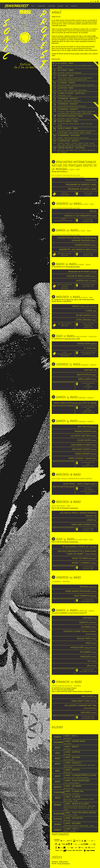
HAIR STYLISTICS (87, 375)
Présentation (91, 180)
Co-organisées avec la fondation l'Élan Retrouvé (68, 177)
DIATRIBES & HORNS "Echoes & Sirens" (80, 633)
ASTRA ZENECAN (86, 320)
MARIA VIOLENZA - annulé (83, 458)
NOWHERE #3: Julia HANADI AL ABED (78, 249)
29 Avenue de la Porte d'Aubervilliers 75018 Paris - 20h (88, 326)
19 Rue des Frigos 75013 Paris (88, 194)
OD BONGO (89, 627)
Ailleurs (60, 6)
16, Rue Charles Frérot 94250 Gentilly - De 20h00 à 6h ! (88, 671)
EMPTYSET (90, 370)
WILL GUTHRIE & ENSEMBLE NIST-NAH (81, 707)
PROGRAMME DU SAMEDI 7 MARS (82, 189)
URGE (91, 643)
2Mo (92, 666)
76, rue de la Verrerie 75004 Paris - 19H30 (88, 529)
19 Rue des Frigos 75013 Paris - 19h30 (88, 221)
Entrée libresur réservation (65, 194)
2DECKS (92, 520)
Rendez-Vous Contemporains (70, 508)
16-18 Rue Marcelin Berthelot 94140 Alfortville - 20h (88, 353)
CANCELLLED (88, 657)
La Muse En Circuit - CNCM (72, 339)
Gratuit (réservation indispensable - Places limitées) (65, 354)
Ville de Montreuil (69, 690)
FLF (92, 661)
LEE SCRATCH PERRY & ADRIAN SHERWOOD (78, 514)
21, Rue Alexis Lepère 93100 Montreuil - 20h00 (88, 601)
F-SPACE (91, 311)
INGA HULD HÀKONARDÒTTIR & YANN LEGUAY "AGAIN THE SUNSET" (77, 552)
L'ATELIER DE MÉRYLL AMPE (81, 276)
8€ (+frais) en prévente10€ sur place (65, 254)
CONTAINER (89, 618)
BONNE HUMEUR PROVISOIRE (81, 591)
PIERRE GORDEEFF (86, 454)
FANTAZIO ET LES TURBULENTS (80, 216)
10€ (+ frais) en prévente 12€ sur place (65, 325)
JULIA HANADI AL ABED (84, 445)
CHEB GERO (89, 713)
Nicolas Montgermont (64, 864)
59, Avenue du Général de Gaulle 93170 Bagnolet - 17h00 (88, 464)
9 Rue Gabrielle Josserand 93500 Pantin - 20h (88, 285)
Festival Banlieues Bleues (73, 267)
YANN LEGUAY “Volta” (84, 701)
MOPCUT (84, 306)
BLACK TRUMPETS (85, 596)
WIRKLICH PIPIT (83, 648)
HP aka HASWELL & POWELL (79, 547)
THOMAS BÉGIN (87, 344)
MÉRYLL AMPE (87, 379)
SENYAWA (88, 587)
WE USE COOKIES (86, 315)
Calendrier (41, 6)
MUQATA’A (88, 622)
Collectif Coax (70, 300)
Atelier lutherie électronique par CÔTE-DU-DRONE (75, 403)
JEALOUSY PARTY (87, 639)
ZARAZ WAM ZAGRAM (84, 525)
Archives (74, 6)
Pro (67, 6)
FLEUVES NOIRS (87, 440)
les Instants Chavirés (70, 688)
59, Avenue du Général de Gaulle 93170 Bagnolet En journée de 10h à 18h (88, 410)
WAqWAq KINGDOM (86, 431)
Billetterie (51, 6)
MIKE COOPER (89, 696)
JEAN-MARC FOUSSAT (84, 449)
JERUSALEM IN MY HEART (82, 272)
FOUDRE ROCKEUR (86, 245)
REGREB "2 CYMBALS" (84, 563)
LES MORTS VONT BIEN (84, 436)
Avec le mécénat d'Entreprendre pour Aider (66, 175)
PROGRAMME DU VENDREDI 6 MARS (81, 185)
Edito (33, 6)
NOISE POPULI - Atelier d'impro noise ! (80, 484)
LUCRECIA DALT (86, 281)
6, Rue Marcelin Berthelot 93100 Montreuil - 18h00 (88, 717)
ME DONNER (88, 652)
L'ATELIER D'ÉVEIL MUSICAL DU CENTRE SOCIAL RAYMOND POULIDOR (77, 239)
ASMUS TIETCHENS (84, 558)
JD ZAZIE (90, 348)
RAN (93, 211)
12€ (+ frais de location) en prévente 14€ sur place (65, 286)
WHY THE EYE (87, 427)
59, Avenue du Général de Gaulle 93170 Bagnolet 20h (88, 386)
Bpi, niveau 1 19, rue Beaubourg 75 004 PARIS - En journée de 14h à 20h (88, 490)
